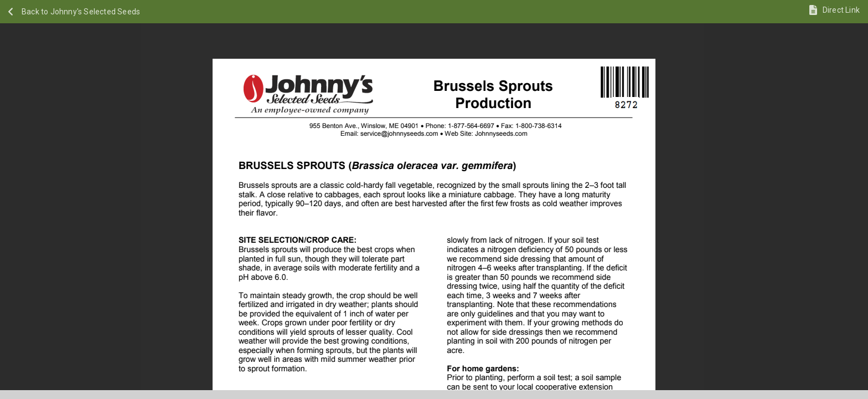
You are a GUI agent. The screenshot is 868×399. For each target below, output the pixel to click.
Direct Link (841, 10)
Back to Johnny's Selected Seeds (81, 12)
